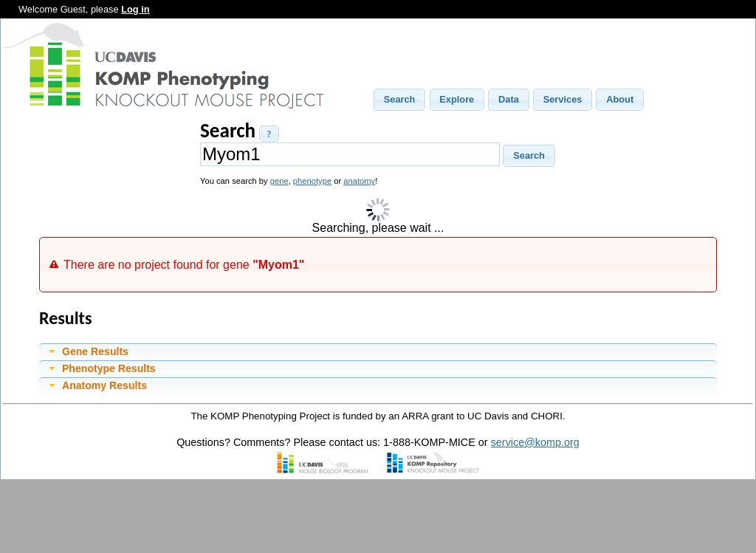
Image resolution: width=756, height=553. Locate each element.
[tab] (378, 351)
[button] (399, 100)
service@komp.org (535, 442)
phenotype (312, 181)
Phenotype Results (109, 368)
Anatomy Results (104, 385)
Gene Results (95, 351)
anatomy (359, 181)
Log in (135, 9)
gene (279, 181)
